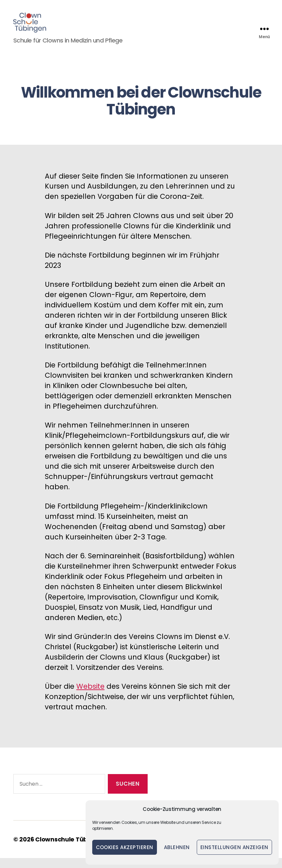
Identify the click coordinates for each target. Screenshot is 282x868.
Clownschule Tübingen (70, 849)
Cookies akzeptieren (125, 847)
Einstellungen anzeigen (234, 847)
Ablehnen (177, 847)
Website (90, 696)
